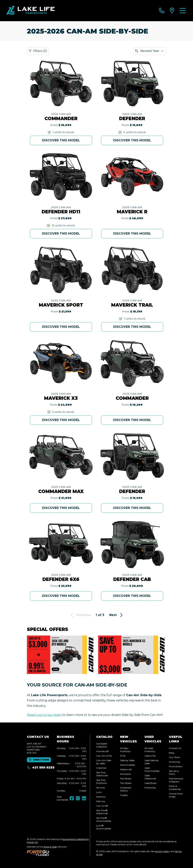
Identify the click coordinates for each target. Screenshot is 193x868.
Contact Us (175, 748)
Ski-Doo (101, 788)
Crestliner (101, 768)
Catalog (104, 737)
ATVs (123, 756)
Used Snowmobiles (152, 769)
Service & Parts (174, 772)
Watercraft (126, 769)
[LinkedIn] (84, 798)
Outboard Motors (126, 789)
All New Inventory (125, 750)
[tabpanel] (71, 769)
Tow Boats (126, 783)
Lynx (99, 792)
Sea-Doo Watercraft (102, 774)
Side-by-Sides (127, 760)
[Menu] (183, 11)
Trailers (124, 795)
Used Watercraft (150, 777)
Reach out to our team (44, 715)
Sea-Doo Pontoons (102, 782)
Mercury (101, 801)
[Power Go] (58, 853)
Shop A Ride (50, 847)
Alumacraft (103, 751)
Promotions (175, 766)
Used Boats (150, 783)
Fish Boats (126, 778)
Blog (172, 753)
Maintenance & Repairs (176, 780)
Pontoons (125, 774)
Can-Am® (102, 806)
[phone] (162, 11)
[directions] (172, 11)
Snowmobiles (127, 765)
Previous (80, 615)
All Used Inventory (150, 750)
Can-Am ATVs (104, 756)
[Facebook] (72, 798)
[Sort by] (150, 51)
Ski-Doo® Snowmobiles (104, 819)
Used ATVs (150, 756)
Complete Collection (102, 745)
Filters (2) (38, 51)
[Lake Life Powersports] (30, 11)
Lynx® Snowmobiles (104, 827)
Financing (150, 788)
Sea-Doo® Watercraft (102, 812)
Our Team (175, 757)
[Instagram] (78, 798)
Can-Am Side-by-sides (104, 762)
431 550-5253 (41, 767)
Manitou (101, 797)
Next (117, 615)
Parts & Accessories (175, 788)
